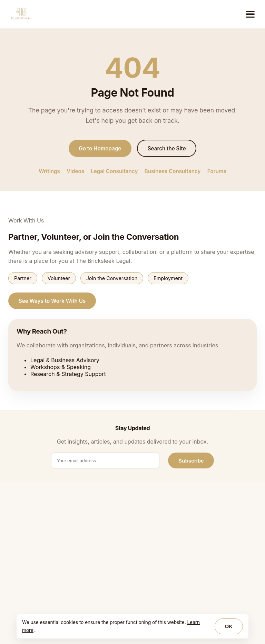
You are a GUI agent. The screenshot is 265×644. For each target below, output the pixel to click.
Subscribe (191, 461)
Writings (49, 171)
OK (229, 626)
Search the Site (167, 148)
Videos (75, 171)
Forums (217, 171)
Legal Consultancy (114, 171)
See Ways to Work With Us (52, 301)
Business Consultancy (173, 171)
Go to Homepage (100, 148)
